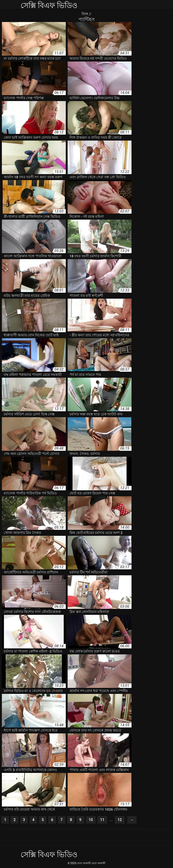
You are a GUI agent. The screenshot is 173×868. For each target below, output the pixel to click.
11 (102, 820)
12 (120, 820)
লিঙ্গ (85, 14)
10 (91, 820)
